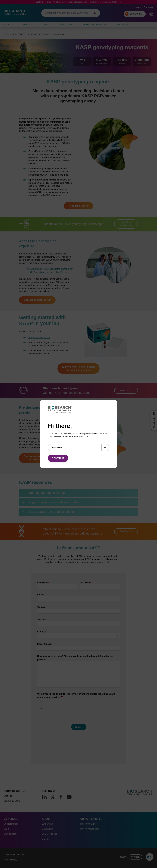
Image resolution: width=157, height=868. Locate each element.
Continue (58, 458)
